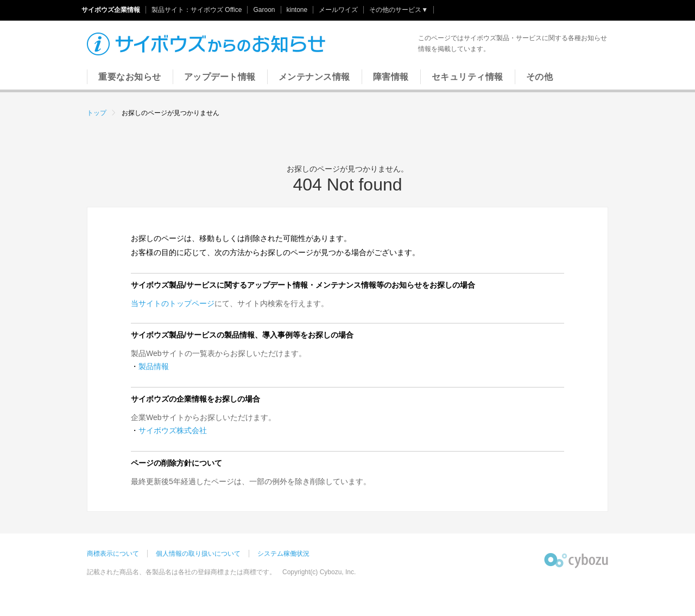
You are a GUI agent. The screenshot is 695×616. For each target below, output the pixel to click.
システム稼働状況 (283, 554)
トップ (97, 113)
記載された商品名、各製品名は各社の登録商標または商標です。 (181, 572)
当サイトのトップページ (173, 303)
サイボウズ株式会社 (173, 430)
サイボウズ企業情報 (111, 10)
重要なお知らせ (130, 77)
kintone (297, 10)
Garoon (264, 10)
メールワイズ (338, 10)
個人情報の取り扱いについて (198, 554)
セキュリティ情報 (467, 77)
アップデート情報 (220, 77)
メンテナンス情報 (314, 77)
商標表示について (113, 554)
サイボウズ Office (216, 10)
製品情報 (154, 366)
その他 (540, 77)
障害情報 (391, 77)
